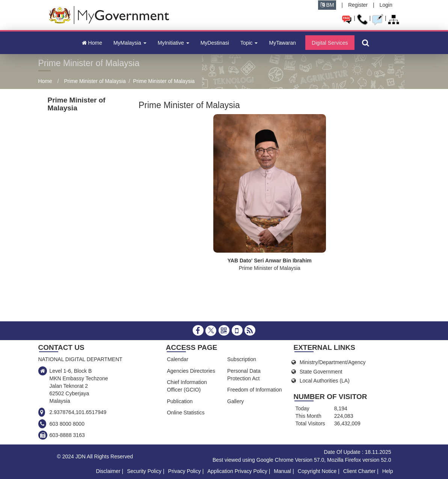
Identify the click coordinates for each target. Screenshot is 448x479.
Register (358, 5)
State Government (321, 372)
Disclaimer (108, 471)
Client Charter (359, 471)
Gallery (235, 401)
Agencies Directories (191, 371)
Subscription (242, 359)
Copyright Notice (317, 471)
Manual (282, 471)
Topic (249, 43)
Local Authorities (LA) (325, 381)
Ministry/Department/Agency (333, 362)
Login (386, 5)
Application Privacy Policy (237, 471)
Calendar (178, 359)
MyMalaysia (130, 43)
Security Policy (144, 471)
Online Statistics (186, 413)
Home (92, 43)
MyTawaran (282, 43)
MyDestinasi (215, 43)
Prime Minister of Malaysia (95, 81)
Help (388, 471)
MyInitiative (173, 43)
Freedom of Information (255, 390)
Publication (180, 401)
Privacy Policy (185, 471)
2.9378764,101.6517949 (78, 412)
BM (327, 5)
